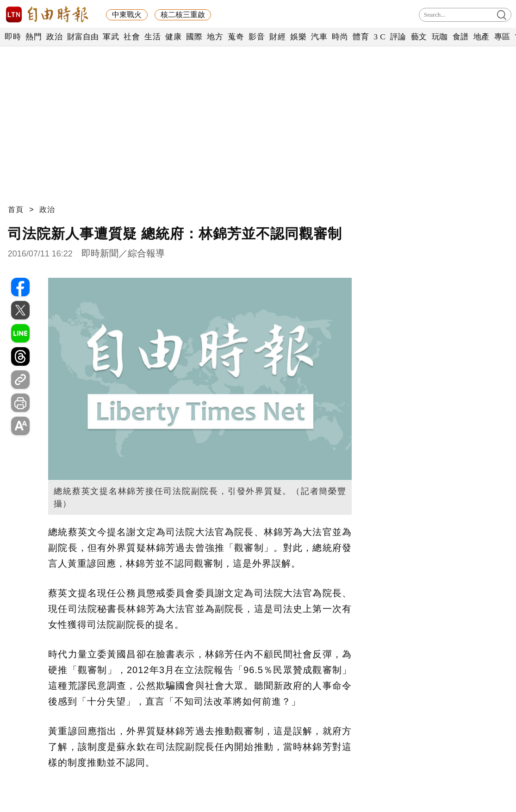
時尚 (340, 37)
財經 (277, 37)
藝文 (419, 37)
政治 (54, 37)
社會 (132, 37)
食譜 (461, 37)
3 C (379, 37)
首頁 (16, 209)
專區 (502, 37)
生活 (152, 37)
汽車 (319, 37)
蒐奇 (236, 37)
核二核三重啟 (183, 15)
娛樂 (298, 37)
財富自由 (83, 37)
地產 (482, 37)
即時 (13, 37)
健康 (173, 37)
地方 (215, 37)
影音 (257, 37)
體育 (361, 37)
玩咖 (440, 37)
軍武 (111, 37)
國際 (194, 37)
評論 (398, 37)
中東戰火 (127, 15)
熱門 (34, 37)
